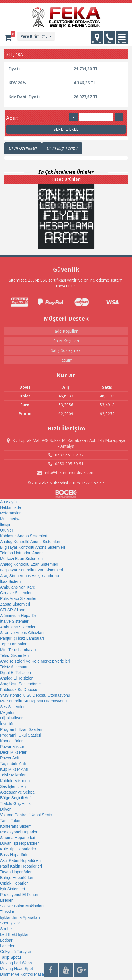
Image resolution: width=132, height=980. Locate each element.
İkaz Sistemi (11, 581)
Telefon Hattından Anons (22, 553)
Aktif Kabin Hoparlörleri (20, 860)
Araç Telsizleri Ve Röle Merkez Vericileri (35, 661)
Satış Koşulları (66, 341)
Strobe (6, 929)
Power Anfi (10, 758)
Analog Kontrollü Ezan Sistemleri (29, 564)
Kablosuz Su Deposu (19, 690)
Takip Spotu (10, 957)
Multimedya (10, 519)
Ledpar (6, 940)
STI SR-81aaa (13, 610)
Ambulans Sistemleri (18, 627)
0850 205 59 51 (66, 464)
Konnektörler (11, 741)
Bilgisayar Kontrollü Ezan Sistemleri (32, 570)
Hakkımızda (11, 507)
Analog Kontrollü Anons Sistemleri (30, 542)
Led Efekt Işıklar (14, 934)
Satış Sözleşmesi (66, 350)
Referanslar (10, 513)
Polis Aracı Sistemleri (19, 598)
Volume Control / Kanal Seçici (26, 815)
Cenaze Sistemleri (16, 593)
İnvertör (7, 724)
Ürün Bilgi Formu (62, 148)
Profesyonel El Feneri (19, 895)
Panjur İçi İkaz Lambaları (22, 638)
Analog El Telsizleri (17, 678)
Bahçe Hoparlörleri (17, 878)
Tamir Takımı (11, 821)
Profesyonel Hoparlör (19, 832)
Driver (5, 809)
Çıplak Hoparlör (14, 883)
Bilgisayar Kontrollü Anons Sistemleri (33, 547)
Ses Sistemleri (13, 707)
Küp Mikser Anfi (14, 769)
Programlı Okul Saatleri (21, 735)
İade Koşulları (66, 331)
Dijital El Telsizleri (15, 673)
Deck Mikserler (13, 752)
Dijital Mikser (11, 718)
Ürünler (7, 530)
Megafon (8, 712)
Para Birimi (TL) (36, 36)
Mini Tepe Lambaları (18, 650)
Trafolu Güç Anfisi (16, 803)
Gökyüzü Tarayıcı (15, 952)
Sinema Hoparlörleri (18, 838)
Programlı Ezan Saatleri (21, 729)
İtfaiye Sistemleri (15, 621)
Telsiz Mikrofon (13, 775)
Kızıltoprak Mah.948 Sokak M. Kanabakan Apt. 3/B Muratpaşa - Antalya (66, 443)
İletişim (66, 360)
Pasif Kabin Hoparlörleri (21, 866)
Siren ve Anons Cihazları (22, 633)
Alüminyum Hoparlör (18, 616)
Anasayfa (8, 502)
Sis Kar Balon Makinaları (22, 906)
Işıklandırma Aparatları (20, 917)
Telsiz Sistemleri (14, 655)
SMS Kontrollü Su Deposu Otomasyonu (35, 695)
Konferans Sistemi (16, 826)
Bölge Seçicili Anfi (16, 798)
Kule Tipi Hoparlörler (18, 849)
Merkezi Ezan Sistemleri (21, 559)
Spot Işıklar (10, 923)
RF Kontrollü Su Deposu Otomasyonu (33, 701)
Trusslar (7, 912)
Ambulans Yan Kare (18, 587)
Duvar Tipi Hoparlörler (19, 843)
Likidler (6, 900)
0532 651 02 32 (66, 455)
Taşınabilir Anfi (13, 764)
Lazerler (7, 946)
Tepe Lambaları (14, 644)
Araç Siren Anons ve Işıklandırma (30, 576)
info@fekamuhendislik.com (66, 473)
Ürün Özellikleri (23, 148)
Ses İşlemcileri (13, 786)
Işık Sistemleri (12, 889)
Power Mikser (12, 747)
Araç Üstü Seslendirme (20, 684)
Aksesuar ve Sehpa (17, 792)
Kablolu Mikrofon (15, 781)
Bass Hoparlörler (15, 855)
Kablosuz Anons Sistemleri (24, 536)
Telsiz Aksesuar (14, 667)
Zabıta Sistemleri (15, 604)
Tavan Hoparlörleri (16, 872)
